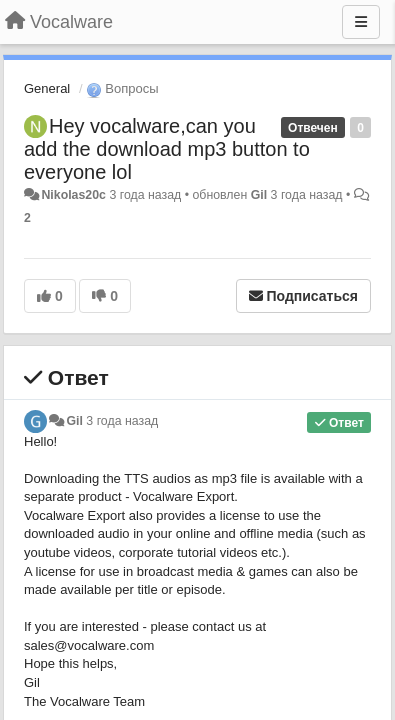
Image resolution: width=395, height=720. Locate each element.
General (47, 88)
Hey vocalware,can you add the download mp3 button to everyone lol (167, 149)
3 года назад (122, 421)
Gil (259, 195)
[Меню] (361, 22)
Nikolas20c (73, 195)
